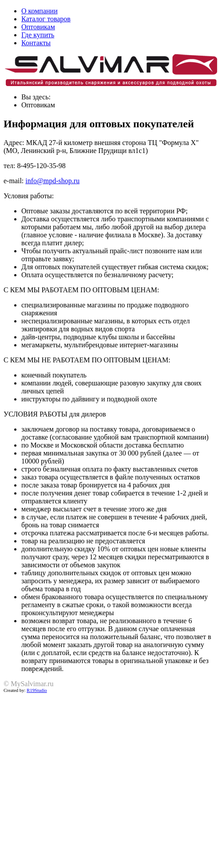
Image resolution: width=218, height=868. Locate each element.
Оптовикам (38, 27)
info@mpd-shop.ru (52, 181)
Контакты (36, 43)
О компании (40, 11)
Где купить (38, 35)
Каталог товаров (46, 19)
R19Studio (37, 690)
